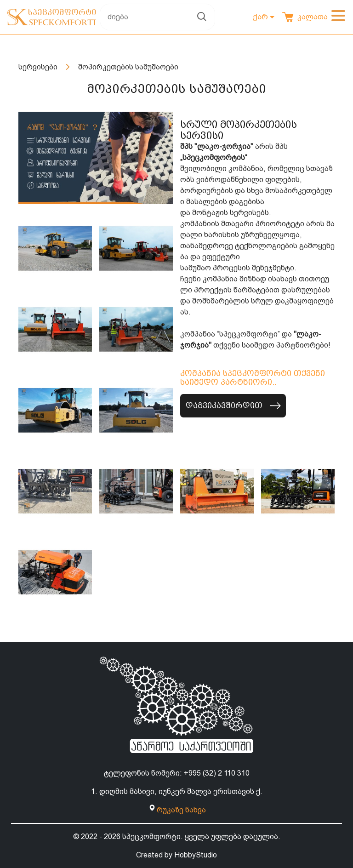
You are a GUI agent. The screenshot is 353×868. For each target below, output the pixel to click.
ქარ (260, 17)
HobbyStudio (196, 855)
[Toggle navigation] (338, 17)
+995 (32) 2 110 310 (217, 773)
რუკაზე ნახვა (181, 810)
